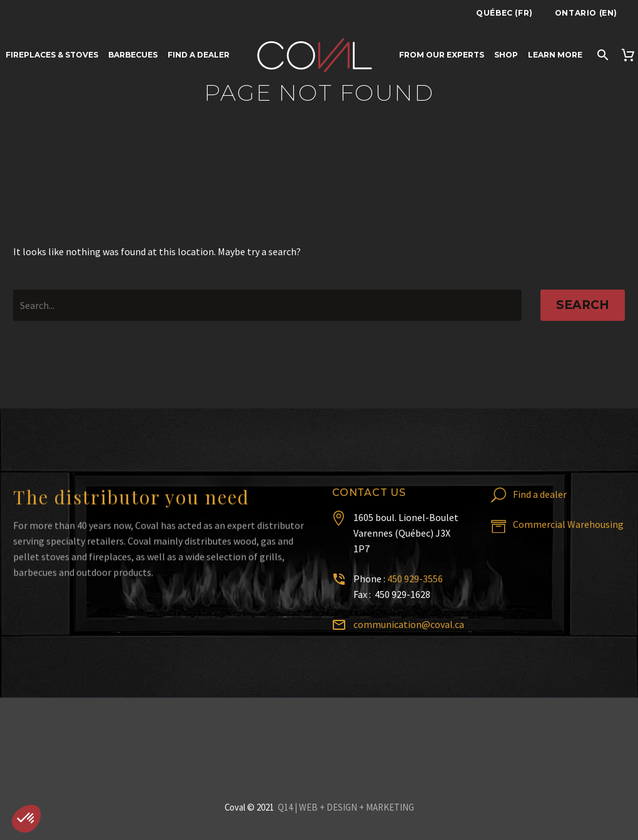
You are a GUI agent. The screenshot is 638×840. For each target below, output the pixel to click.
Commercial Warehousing (568, 524)
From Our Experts (442, 55)
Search (583, 305)
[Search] (601, 55)
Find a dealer (199, 55)
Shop (506, 55)
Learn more (555, 55)
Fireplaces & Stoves (52, 55)
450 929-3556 (415, 579)
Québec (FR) (504, 13)
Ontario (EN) (586, 13)
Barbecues (133, 55)
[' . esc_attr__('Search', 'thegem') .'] (267, 305)
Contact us (369, 493)
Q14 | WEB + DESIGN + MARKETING (346, 807)
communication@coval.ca (409, 624)
